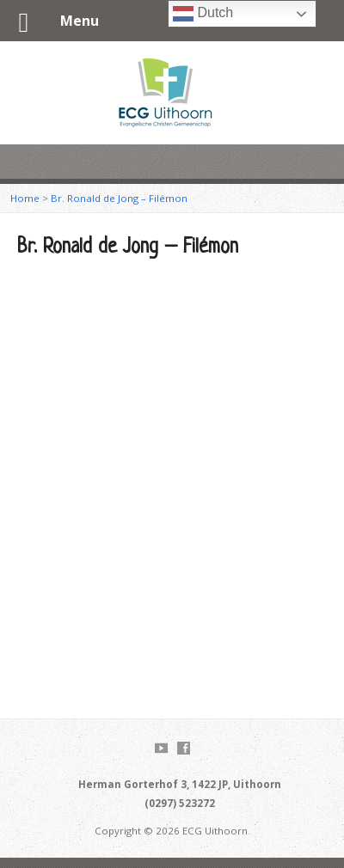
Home (25, 198)
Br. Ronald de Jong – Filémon (119, 198)
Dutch (203, 14)
